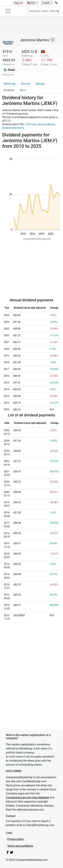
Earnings (40, 84)
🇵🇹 (43, 52)
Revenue (26, 84)
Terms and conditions (20, 846)
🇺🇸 (31, 3)
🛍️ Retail (9, 70)
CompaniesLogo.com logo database (27, 798)
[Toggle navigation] (8, 11)
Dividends (9, 90)
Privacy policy (15, 839)
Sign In (18, 3)
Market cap (10, 84)
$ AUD (46, 3)
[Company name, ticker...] (44, 11)
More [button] (22, 90)
